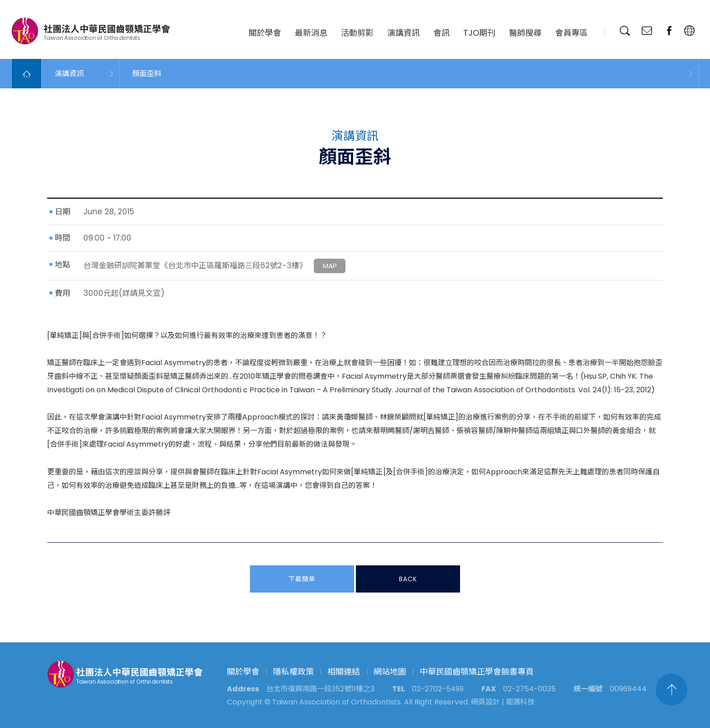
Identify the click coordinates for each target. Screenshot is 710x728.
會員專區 (571, 33)
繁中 (690, 31)
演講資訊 (403, 33)
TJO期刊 (479, 33)
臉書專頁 (669, 31)
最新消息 (311, 33)
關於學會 (265, 33)
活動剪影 (357, 33)
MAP (330, 266)
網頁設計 (485, 702)
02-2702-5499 (438, 689)
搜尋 (625, 31)
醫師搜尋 (525, 33)
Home (26, 74)
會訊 (441, 33)
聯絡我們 (647, 31)
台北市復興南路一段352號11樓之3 (320, 689)
